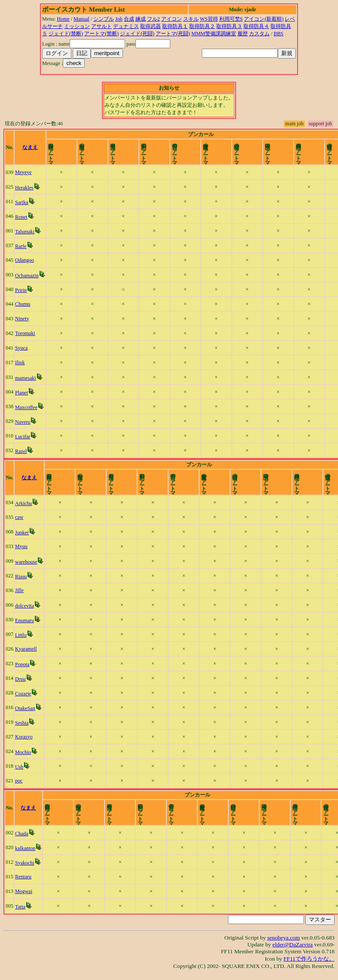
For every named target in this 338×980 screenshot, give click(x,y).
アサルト (101, 26)
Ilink (20, 363)
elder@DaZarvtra (293, 944)
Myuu (21, 546)
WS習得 (209, 19)
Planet (22, 393)
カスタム (259, 34)
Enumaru (25, 620)
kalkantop (25, 848)
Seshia (22, 723)
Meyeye (23, 172)
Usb (19, 767)
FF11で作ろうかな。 (309, 959)
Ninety (22, 319)
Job (119, 19)
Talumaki (25, 232)
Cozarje (23, 694)
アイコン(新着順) (264, 19)
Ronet (21, 217)
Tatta (20, 907)
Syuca (21, 348)
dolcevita (25, 606)
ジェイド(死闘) (137, 34)
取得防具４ (256, 26)
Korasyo (24, 737)
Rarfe (21, 246)
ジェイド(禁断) (66, 34)
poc (19, 781)
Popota (22, 664)
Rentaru (23, 877)
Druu (20, 679)
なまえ (30, 147)
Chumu (23, 304)
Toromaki (25, 333)
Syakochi (25, 863)
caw (19, 517)
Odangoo (25, 260)
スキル (191, 19)
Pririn (21, 290)
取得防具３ (229, 26)
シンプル (104, 19)
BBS (278, 34)
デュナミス (126, 26)
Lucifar (23, 437)
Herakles (24, 188)
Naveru (23, 422)
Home (63, 19)
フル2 (154, 19)
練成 (141, 19)
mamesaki (26, 378)
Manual (81, 19)
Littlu (21, 635)
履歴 (243, 34)
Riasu (21, 577)
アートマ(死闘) (173, 34)
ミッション (77, 26)
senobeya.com (283, 938)
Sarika (22, 202)
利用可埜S (231, 19)
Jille (19, 590)
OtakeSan (25, 708)
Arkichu (23, 503)
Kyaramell (26, 649)
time (327, 147)
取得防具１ (175, 26)
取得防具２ (202, 26)
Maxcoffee (26, 407)
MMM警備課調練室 (214, 34)
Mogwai (24, 891)
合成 (129, 19)
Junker (22, 533)
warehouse (26, 562)
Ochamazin (27, 276)
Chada (22, 834)
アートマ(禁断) (101, 34)
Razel (21, 451)
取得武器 (151, 26)
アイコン (172, 19)
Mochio (23, 752)
